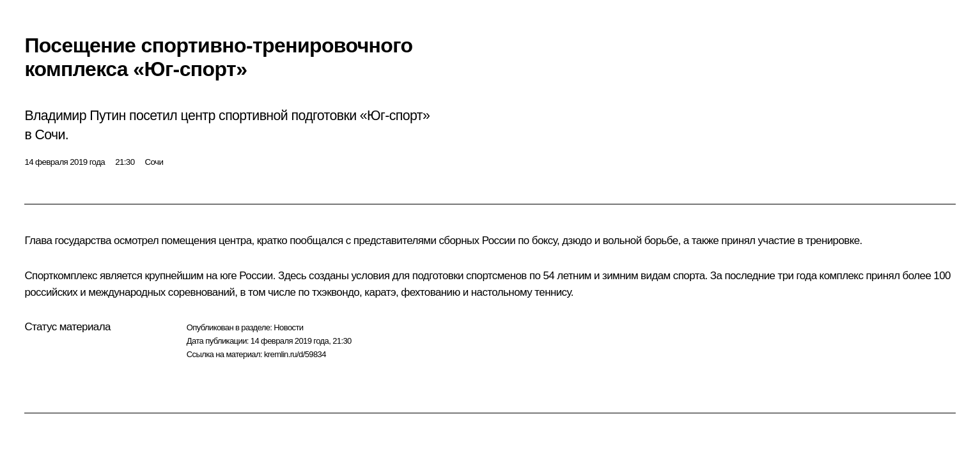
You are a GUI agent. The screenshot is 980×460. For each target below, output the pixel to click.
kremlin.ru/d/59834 (295, 354)
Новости (288, 327)
